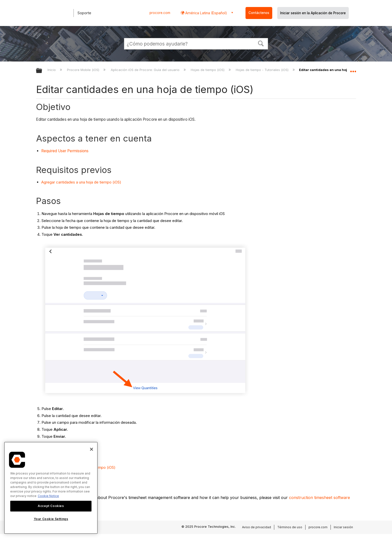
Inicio (52, 70)
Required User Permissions (65, 151)
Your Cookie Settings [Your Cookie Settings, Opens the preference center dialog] (51, 519)
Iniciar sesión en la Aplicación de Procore (313, 13)
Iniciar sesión (343, 527)
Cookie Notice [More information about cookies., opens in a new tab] (48, 496)
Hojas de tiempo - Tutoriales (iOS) (263, 70)
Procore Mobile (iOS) (84, 70)
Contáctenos (259, 13)
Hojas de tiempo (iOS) (208, 70)
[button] (261, 43)
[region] (51, 488)
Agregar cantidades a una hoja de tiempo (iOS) (81, 182)
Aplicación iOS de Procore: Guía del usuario (146, 70)
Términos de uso (290, 527)
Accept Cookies (51, 506)
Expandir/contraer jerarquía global (42, 71)
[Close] (91, 449)
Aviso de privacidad (256, 527)
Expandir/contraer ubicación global (353, 69)
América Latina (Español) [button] (206, 13)
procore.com (160, 13)
